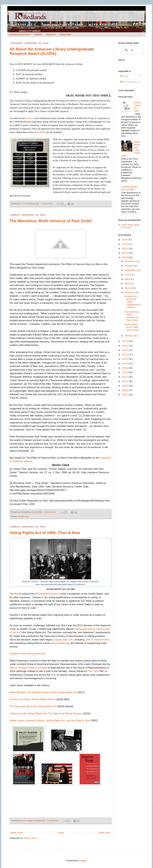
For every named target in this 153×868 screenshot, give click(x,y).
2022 (125, 248)
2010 (125, 381)
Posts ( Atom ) (31, 838)
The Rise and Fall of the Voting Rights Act (33, 706)
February (129, 292)
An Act (15, 594)
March (128, 288)
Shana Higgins (28, 821)
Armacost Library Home (20, 35)
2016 (125, 354)
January (129, 336)
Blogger (83, 860)
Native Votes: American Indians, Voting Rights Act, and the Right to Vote (50, 720)
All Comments (129, 82)
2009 (125, 386)
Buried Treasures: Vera (137, 107)
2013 (125, 368)
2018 (125, 346)
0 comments (47, 204)
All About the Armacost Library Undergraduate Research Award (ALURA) (52, 51)
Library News (65, 35)
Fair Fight (94, 671)
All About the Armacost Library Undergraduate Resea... (132, 302)
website (30, 118)
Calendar (38, 35)
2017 (125, 350)
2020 (125, 257)
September (131, 270)
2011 (125, 377)
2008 (125, 390)
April (127, 283)
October (129, 266)
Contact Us (51, 35)
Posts (124, 76)
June (127, 275)
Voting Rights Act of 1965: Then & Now (45, 533)
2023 (125, 244)
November (130, 261)
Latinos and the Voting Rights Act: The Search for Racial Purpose (46, 713)
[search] (132, 50)
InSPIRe (41, 132)
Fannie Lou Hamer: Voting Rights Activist (32, 699)
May (127, 279)
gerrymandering (59, 643)
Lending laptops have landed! (129, 188)
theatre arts (23, 516)
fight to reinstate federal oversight (29, 668)
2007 (125, 395)
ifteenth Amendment (48, 594)
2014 (125, 363)
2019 (125, 341)
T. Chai (24, 204)
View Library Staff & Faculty (130, 226)
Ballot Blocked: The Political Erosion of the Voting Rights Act (43, 692)
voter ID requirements (97, 640)
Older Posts (105, 833)
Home (61, 833)
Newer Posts (17, 833)
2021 (125, 253)
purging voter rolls (63, 640)
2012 (125, 372)
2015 (125, 359)
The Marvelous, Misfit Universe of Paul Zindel (51, 221)
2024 (125, 240)
